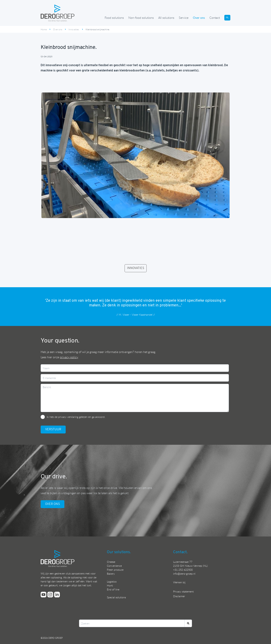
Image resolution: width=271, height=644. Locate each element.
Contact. (180, 552)
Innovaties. (74, 29)
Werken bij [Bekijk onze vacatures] (179, 582)
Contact (215, 18)
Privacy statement (183, 591)
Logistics (112, 581)
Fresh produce (115, 570)
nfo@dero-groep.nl (185, 574)
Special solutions (116, 597)
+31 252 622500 (183, 570)
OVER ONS (53, 504)
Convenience (114, 566)
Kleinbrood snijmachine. (98, 29)
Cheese (111, 562)
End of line (113, 589)
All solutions (166, 18)
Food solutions (114, 18)
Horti (110, 585)
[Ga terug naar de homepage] (58, 13)
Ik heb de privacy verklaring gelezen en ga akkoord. (76, 417)
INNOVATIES (136, 268)
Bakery (111, 574)
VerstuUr (53, 430)
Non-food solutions (141, 18)
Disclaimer (179, 596)
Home (44, 29)
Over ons (199, 18)
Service (184, 18)
